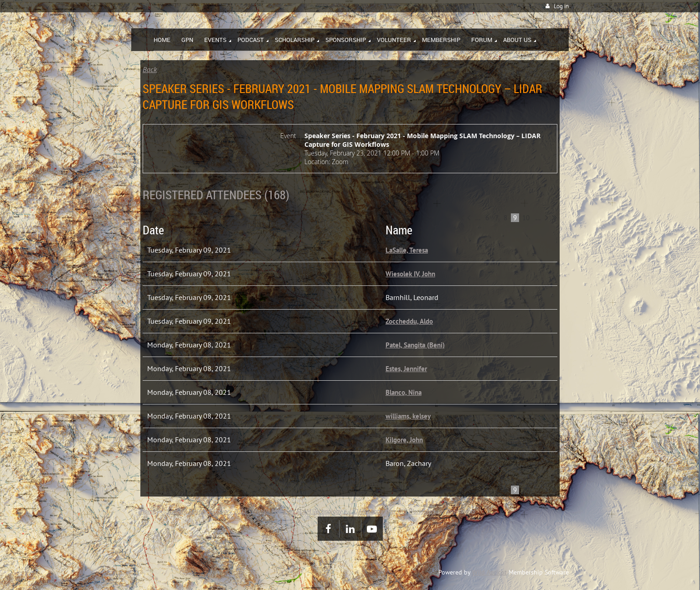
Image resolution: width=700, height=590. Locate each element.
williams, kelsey (408, 416)
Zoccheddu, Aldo (409, 321)
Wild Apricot (489, 572)
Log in (561, 6)
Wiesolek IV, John (410, 274)
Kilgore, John (404, 440)
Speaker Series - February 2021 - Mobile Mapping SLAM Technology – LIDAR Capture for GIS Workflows (301, 511)
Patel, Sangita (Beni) (415, 345)
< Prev (469, 217)
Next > (547, 217)
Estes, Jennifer (406, 369)
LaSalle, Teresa (407, 250)
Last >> (554, 217)
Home (148, 511)
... (478, 218)
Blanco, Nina (404, 392)
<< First (461, 217)
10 (526, 218)
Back (150, 69)
